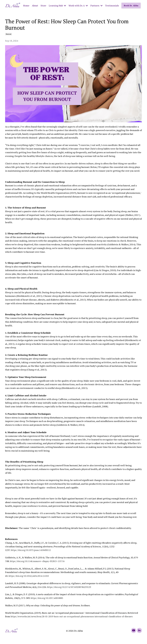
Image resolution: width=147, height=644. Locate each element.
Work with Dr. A (78, 5)
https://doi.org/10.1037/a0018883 (48, 598)
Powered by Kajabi (135, 637)
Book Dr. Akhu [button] (131, 5)
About (35, 5)
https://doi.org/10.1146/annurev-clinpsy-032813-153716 (39, 561)
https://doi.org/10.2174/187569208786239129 (71, 587)
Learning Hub (57, 5)
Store (43, 5)
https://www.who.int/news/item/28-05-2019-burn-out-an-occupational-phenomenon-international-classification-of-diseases (76, 616)
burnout (9, 34)
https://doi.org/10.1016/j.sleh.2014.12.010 (30, 576)
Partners (96, 5)
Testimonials (112, 5)
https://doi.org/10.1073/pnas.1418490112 (32, 550)
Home (26, 5)
